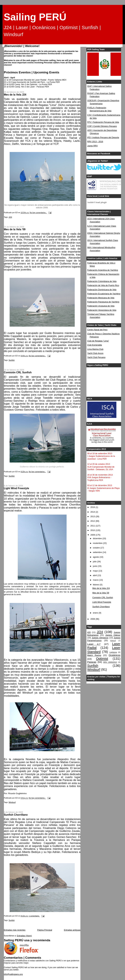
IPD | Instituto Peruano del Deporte (103, 138)
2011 (93, 526)
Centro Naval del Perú (97, 330)
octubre (97, 548)
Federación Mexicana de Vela (101, 298)
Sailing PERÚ (35, 17)
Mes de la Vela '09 (15, 229)
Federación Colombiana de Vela (102, 281)
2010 (93, 530)
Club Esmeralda (95, 345)
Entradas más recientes (15, 930)
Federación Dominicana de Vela (102, 290)
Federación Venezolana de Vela (102, 310)
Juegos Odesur (113, 635)
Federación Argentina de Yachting (103, 270)
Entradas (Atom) (24, 936)
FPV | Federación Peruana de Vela (103, 122)
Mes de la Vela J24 (15, 95)
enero (96, 613)
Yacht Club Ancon (95, 353)
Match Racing (94, 655)
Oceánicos (115, 655)
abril (95, 575)
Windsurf (12, 802)
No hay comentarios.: (38, 213)
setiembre (98, 552)
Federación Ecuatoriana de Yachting (104, 294)
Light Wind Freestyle (17, 488)
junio (95, 566)
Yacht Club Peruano (96, 357)
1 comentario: (34, 916)
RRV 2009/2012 (110, 662)
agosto (96, 557)
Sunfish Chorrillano (16, 815)
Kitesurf (113, 641)
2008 (93, 619)
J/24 (10, 217)
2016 (93, 507)
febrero (96, 585)
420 (89, 632)
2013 (93, 517)
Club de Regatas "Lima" (98, 341)
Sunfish (12, 360)
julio (95, 562)
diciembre (98, 538)
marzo (96, 580)
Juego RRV (92, 146)
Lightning (113, 652)
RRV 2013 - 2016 (95, 142)
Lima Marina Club (95, 349)
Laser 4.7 (94, 644)
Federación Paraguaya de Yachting (103, 302)
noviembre (98, 543)
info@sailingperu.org (13, 974)
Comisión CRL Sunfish (18, 372)
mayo (96, 571)
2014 (93, 512)
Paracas (92, 662)
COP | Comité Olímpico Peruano (102, 126)
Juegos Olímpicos (100, 638)
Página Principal (45, 930)
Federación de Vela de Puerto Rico (103, 285)
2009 (93, 535)
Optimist (102, 659)
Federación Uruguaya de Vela (101, 306)
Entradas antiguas (72, 930)
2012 (93, 521)
